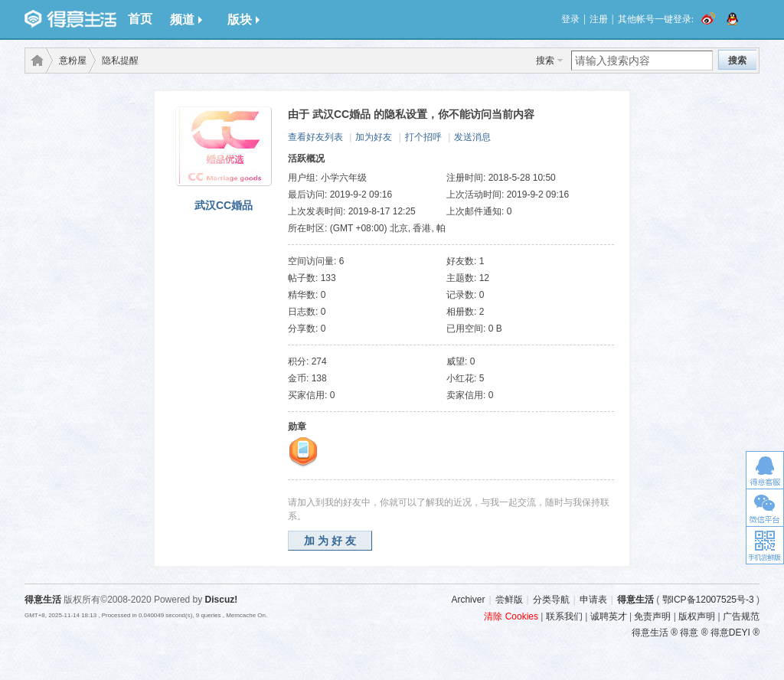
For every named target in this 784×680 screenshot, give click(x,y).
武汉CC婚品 (224, 205)
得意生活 (635, 600)
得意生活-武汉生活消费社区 (34, 60)
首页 (140, 19)
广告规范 (741, 616)
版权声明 (697, 616)
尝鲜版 (509, 600)
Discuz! (222, 600)
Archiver (468, 600)
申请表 (593, 600)
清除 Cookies (511, 616)
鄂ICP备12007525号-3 (708, 600)
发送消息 (472, 137)
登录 (570, 19)
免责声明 (652, 616)
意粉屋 (73, 60)
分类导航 (551, 600)
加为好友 (374, 137)
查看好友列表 (315, 137)
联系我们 (564, 616)
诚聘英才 (609, 616)
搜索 (545, 60)
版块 (243, 20)
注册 (599, 19)
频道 (186, 20)
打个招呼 (423, 137)
